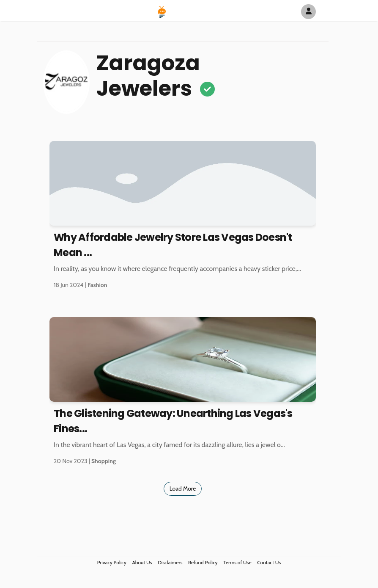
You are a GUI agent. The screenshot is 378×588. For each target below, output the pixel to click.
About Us (142, 562)
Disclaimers (170, 562)
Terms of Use (237, 562)
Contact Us (269, 562)
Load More (183, 489)
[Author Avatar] (308, 12)
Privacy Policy (112, 562)
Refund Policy (203, 562)
